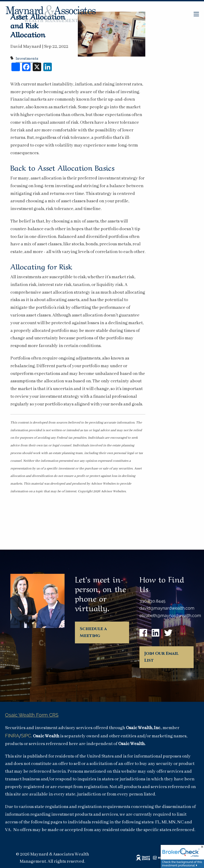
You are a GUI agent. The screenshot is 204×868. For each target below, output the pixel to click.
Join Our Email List (161, 657)
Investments (27, 59)
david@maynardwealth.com (167, 608)
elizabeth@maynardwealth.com (170, 616)
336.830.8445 (152, 601)
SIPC (26, 736)
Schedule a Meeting (93, 632)
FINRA (12, 736)
